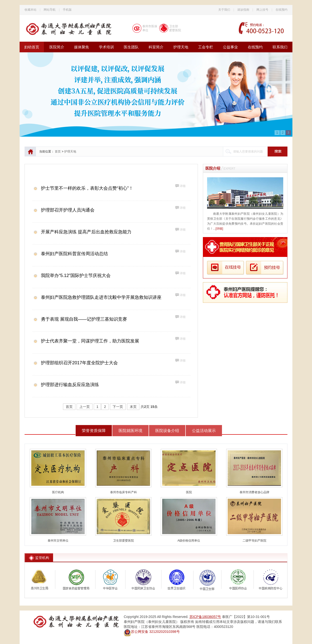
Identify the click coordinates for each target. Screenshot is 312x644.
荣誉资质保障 (94, 431)
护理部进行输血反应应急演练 (70, 385)
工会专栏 (206, 47)
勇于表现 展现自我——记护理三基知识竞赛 (84, 319)
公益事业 (230, 47)
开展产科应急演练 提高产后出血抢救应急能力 (86, 232)
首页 (58, 152)
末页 (133, 407)
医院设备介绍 (167, 431)
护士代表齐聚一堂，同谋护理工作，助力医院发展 (90, 341)
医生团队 (131, 47)
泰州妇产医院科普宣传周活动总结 (74, 254)
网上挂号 (262, 10)
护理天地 (181, 47)
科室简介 (156, 47)
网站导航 (50, 10)
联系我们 (280, 47)
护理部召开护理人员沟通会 (68, 210)
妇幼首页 (32, 47)
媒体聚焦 (82, 47)
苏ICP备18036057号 (205, 617)
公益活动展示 (204, 431)
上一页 (85, 407)
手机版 (67, 10)
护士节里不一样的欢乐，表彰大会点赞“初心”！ (87, 188)
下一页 (118, 407)
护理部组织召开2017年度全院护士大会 (79, 363)
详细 (183, 186)
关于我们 (224, 10)
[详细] (219, 229)
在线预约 (281, 10)
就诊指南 (243, 10)
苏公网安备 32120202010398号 (152, 632)
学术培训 (106, 47)
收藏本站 (31, 10)
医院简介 (57, 47)
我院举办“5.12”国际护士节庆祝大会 (76, 276)
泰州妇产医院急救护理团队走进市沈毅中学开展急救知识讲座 (101, 297)
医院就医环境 (130, 431)
